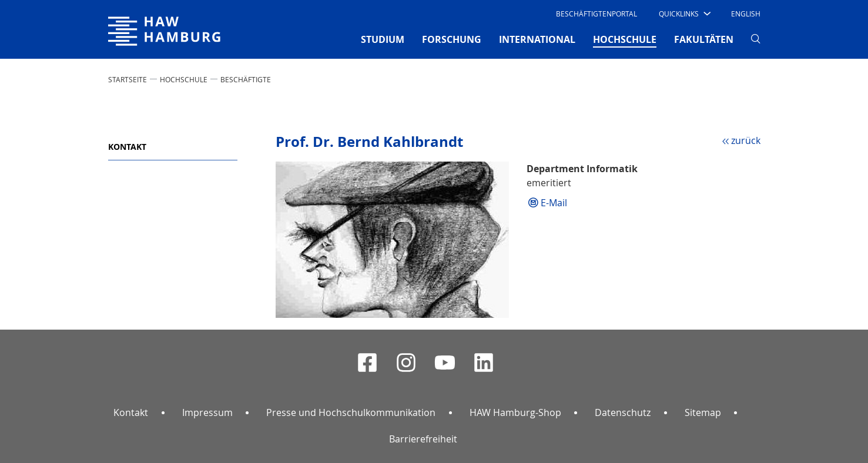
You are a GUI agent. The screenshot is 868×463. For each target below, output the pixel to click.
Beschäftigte (246, 79)
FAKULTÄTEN (704, 39)
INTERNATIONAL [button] (537, 39)
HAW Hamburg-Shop (515, 412)
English (746, 14)
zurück (746, 140)
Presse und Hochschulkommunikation (351, 412)
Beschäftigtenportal (596, 14)
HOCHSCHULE (184, 79)
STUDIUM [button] (383, 39)
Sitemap (703, 412)
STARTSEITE (128, 79)
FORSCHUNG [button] (452, 39)
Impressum (207, 412)
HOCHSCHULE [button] (625, 39)
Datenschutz (623, 412)
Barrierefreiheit (423, 439)
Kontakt (127, 147)
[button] (684, 14)
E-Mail (554, 203)
